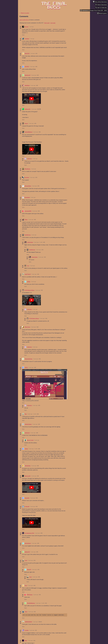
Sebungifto (27, 498)
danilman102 (28, 109)
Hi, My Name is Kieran (30, 290)
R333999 (27, 67)
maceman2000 (28, 211)
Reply (23, 35)
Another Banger (28, 424)
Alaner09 (29, 570)
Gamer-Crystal (30, 440)
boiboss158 (27, 552)
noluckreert (27, 433)
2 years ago (32, 67)
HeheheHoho (28, 466)
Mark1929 (27, 53)
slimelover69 (28, 75)
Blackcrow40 (28, 476)
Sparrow (27, 27)
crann (26, 560)
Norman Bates (28, 186)
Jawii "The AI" (28, 274)
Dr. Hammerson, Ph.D (29, 533)
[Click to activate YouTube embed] (31, 99)
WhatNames (28, 169)
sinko (26, 641)
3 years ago (33, 85)
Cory (28, 266)
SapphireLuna (28, 235)
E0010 (26, 367)
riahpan (26, 449)
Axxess (26, 123)
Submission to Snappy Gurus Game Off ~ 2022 (94, 10)
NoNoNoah (27, 85)
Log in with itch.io (24, 20)
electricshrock (28, 543)
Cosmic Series (30, 242)
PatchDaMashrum (31, 603)
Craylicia (27, 630)
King (26, 414)
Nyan (26, 585)
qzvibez (29, 282)
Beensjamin (27, 197)
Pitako (26, 220)
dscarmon (27, 177)
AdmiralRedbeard (28, 132)
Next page (47, 23)
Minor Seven (27, 327)
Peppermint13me (29, 359)
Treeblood (27, 39)
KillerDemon (30, 595)
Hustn (26, 612)
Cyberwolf (27, 506)
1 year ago (31, 27)
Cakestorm (29, 159)
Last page (53, 23)
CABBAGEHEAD (28, 622)
